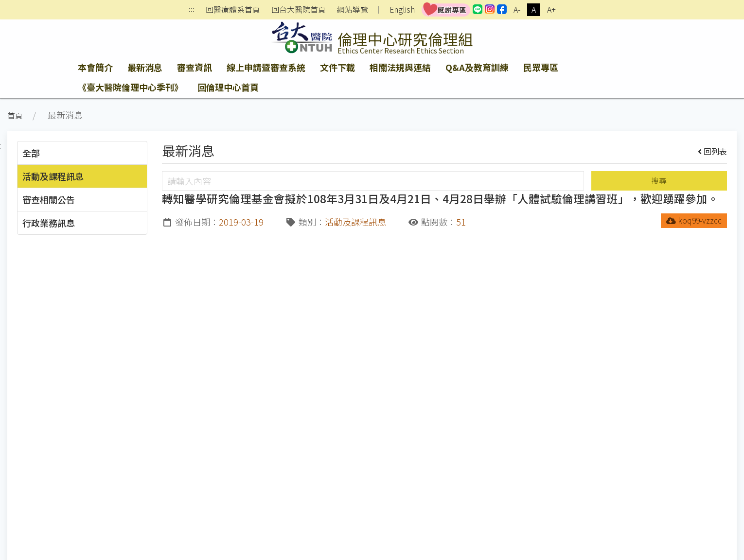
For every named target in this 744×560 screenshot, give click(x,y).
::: (192, 10)
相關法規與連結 (400, 67)
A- (517, 9)
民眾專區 (541, 67)
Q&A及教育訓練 (477, 67)
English (402, 9)
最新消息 (145, 67)
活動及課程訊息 (53, 176)
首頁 (15, 115)
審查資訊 (195, 67)
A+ (551, 9)
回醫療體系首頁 (233, 10)
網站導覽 (353, 10)
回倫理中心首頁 (228, 87)
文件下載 (337, 67)
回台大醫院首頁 (299, 10)
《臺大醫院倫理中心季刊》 (130, 87)
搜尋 (659, 181)
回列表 (713, 151)
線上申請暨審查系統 (266, 67)
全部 (31, 153)
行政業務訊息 (49, 223)
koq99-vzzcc (694, 220)
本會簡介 (95, 67)
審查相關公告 (49, 199)
